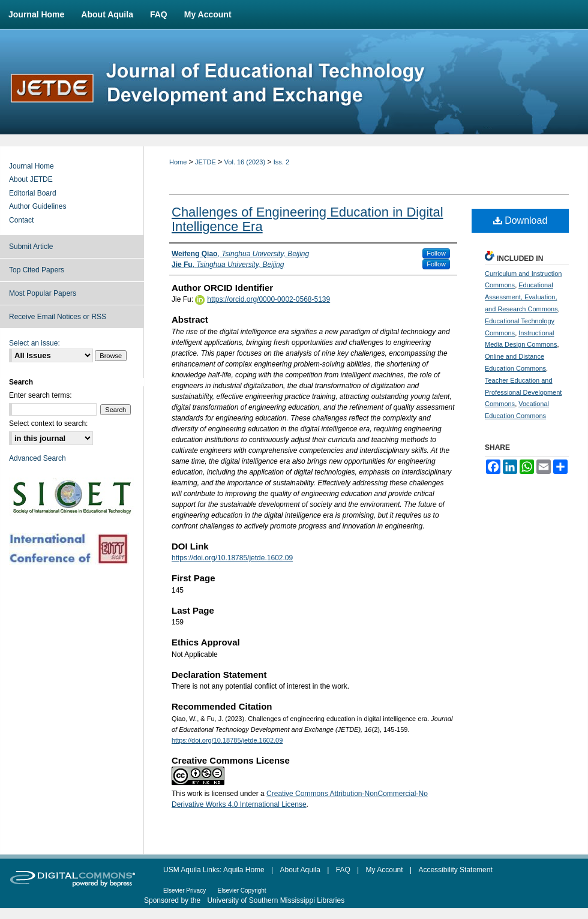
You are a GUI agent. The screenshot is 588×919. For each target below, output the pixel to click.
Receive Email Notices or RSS (58, 317)
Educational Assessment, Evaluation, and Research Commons (521, 297)
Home (178, 162)
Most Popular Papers (43, 293)
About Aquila (300, 870)
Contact (21, 220)
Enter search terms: (40, 395)
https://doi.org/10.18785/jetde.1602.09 (232, 558)
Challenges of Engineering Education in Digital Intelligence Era (307, 219)
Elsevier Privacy (184, 891)
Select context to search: (48, 424)
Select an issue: (34, 343)
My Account (385, 870)
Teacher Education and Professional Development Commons (523, 392)
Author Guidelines (37, 206)
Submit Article (31, 247)
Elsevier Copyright (241, 891)
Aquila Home (244, 870)
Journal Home (31, 166)
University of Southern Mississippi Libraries (276, 900)
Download (520, 220)
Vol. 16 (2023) (245, 162)
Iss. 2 (281, 162)
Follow (436, 253)
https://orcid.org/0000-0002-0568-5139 (268, 299)
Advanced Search (37, 458)
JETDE (205, 162)
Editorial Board (33, 193)
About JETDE (31, 179)
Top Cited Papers (37, 270)
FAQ (343, 870)
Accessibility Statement (455, 870)
